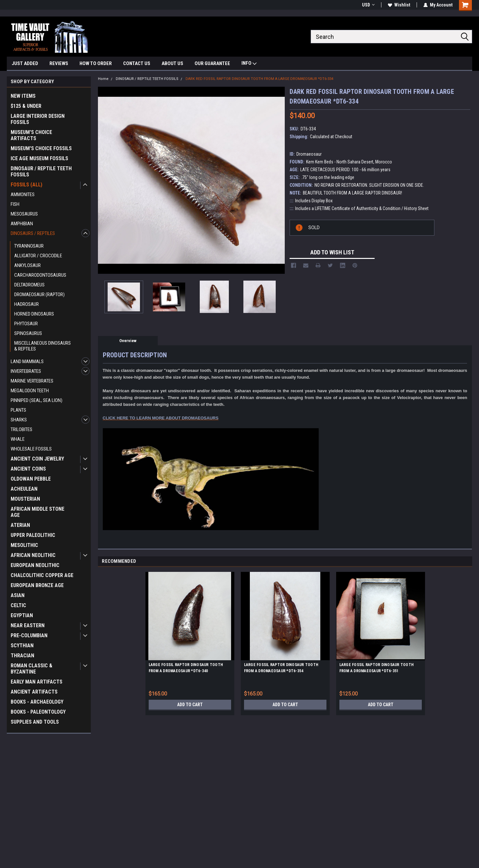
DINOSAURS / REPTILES (33, 233)
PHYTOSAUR (26, 324)
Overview (128, 341)
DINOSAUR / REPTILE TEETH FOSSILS (41, 172)
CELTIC (18, 605)
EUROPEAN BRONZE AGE (37, 585)
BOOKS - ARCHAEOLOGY (37, 702)
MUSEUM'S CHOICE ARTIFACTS (31, 135)
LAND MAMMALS (27, 362)
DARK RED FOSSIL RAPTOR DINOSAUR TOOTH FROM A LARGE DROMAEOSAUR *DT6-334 (259, 79)
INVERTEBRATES (26, 371)
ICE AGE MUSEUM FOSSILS (39, 158)
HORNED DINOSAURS (34, 314)
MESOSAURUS (24, 214)
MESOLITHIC (24, 545)
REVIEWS (59, 63)
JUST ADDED (25, 63)
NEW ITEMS (23, 96)
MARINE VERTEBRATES (32, 381)
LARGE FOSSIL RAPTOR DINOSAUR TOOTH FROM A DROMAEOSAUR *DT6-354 (281, 668)
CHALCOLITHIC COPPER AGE (42, 575)
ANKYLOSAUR (27, 265)
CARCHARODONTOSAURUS (40, 275)
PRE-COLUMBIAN (29, 635)
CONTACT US (137, 63)
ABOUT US (172, 63)
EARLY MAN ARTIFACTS (37, 682)
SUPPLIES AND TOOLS (35, 722)
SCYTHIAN (22, 645)
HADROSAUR (27, 304)
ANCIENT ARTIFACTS (34, 692)
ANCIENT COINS (28, 469)
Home (103, 79)
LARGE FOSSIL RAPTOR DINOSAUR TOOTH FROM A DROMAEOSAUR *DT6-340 (186, 668)
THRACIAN (22, 656)
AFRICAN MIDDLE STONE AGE (37, 512)
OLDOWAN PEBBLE (31, 479)
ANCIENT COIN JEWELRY (37, 459)
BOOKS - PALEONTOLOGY (38, 712)
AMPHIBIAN (22, 224)
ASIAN (18, 595)
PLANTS (18, 410)
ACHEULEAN (24, 489)
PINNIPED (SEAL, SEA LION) (37, 400)
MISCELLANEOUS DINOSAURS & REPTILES (43, 346)
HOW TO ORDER (96, 63)
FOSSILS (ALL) (27, 185)
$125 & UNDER (26, 106)
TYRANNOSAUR (29, 246)
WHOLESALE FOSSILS (31, 449)
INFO (249, 64)
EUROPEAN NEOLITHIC (35, 565)
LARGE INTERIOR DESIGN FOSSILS (38, 119)
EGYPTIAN (22, 615)
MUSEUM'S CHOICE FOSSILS (41, 148)
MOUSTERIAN (25, 499)
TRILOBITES (21, 429)
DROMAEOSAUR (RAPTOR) (39, 295)
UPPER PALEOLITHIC (33, 535)
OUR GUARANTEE (212, 63)
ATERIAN (20, 525)
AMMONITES (23, 195)
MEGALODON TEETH (30, 391)
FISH (15, 204)
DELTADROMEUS (29, 285)
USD (368, 5)
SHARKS (19, 420)
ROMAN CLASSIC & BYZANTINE (32, 669)
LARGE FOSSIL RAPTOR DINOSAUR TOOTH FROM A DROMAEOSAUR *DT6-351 (377, 668)
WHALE (18, 439)
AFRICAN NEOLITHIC (33, 555)
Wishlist (399, 5)
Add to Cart (190, 705)
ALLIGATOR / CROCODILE (38, 256)
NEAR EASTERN (28, 625)
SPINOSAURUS (28, 333)
